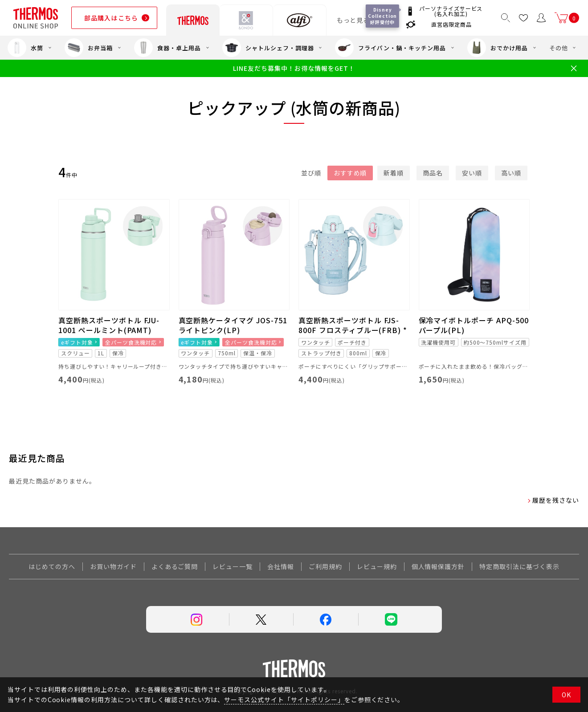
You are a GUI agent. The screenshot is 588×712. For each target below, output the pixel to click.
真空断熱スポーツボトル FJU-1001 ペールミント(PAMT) (109, 325)
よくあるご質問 (175, 566)
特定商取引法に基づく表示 (519, 566)
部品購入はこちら (111, 18)
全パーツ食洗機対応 (131, 342)
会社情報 (281, 566)
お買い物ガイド (113, 566)
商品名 (433, 173)
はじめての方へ (52, 566)
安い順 (472, 173)
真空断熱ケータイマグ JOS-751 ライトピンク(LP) (233, 325)
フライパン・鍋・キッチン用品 (390, 48)
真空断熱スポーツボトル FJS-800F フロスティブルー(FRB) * (353, 325)
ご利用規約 (325, 566)
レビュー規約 (377, 566)
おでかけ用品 (498, 48)
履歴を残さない (556, 500)
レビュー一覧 (233, 566)
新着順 (394, 173)
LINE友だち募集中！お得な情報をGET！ (294, 68)
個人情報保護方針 (438, 566)
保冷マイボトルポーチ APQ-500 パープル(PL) (474, 325)
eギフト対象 (77, 342)
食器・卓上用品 (167, 48)
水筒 (25, 48)
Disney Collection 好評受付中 (382, 16)
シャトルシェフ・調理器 (268, 48)
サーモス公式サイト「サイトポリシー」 (284, 700)
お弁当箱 (89, 48)
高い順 (511, 173)
